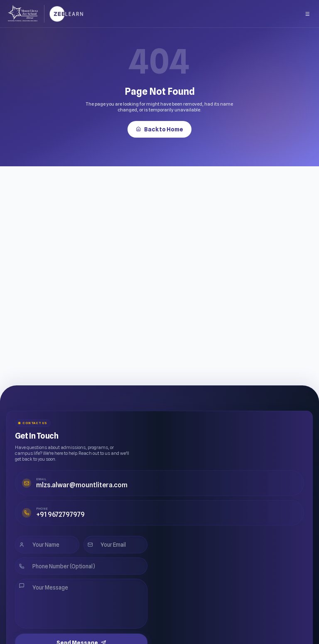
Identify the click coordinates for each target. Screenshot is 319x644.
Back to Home (159, 127)
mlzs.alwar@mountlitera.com (63, 481)
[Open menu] (308, 12)
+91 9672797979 (48, 504)
